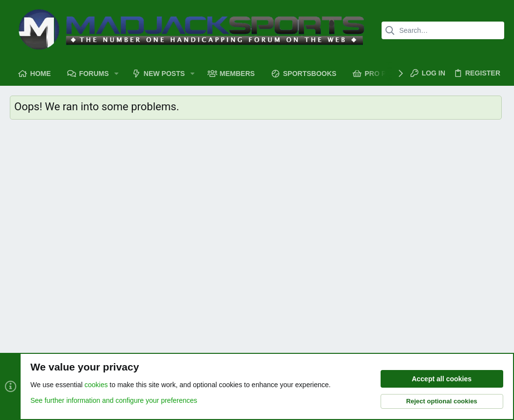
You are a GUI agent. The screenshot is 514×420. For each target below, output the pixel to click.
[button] (116, 74)
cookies (96, 385)
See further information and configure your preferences (114, 400)
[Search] (443, 30)
